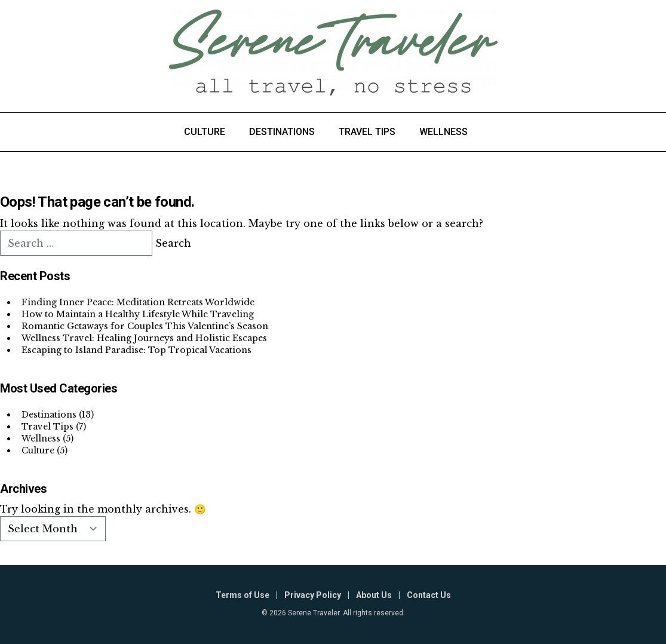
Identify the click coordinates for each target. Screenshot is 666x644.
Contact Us (429, 595)
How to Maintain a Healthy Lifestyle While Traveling (138, 314)
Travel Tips (367, 132)
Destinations (282, 132)
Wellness (444, 132)
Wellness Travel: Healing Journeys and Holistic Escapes (144, 338)
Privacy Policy (313, 595)
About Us (374, 595)
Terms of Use (243, 595)
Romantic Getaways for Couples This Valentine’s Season (145, 326)
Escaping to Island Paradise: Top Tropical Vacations (136, 350)
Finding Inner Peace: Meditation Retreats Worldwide (138, 302)
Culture (205, 132)
